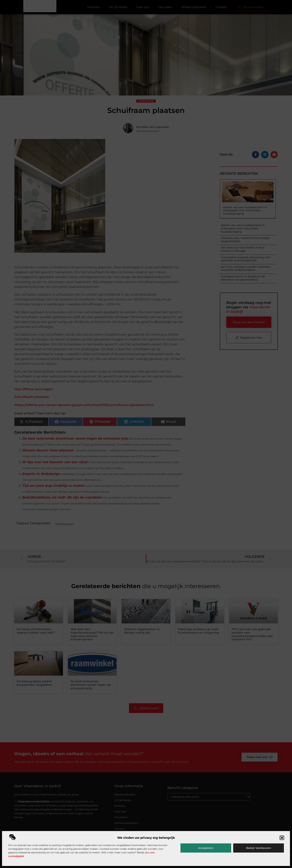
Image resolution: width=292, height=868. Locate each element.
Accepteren (206, 848)
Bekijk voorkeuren (259, 848)
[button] (282, 838)
